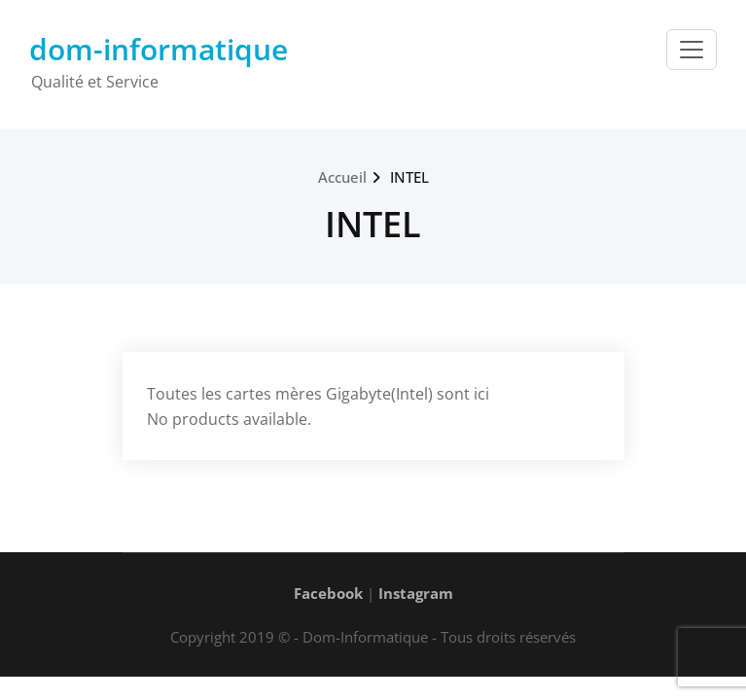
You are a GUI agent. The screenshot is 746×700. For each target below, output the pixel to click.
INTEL (409, 177)
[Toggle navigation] (692, 50)
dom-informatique (159, 49)
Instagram (416, 593)
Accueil (342, 177)
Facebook (328, 593)
